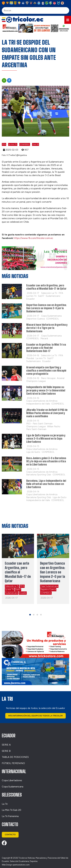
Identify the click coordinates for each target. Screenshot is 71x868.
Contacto (10, 835)
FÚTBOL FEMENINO (13, 763)
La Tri (5, 804)
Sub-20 (35, 144)
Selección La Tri (12, 586)
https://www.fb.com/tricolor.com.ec (33, 238)
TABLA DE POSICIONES (15, 757)
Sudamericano (12, 593)
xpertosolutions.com (21, 865)
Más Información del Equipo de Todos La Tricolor (35, 716)
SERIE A (6, 745)
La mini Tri (13, 144)
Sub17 (18, 590)
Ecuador (23, 593)
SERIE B (6, 751)
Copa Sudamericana (49, 586)
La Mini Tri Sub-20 (11, 810)
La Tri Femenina (10, 816)
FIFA (4, 144)
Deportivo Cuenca (48, 590)
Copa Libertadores (12, 780)
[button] (68, 20)
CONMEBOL (25, 144)
